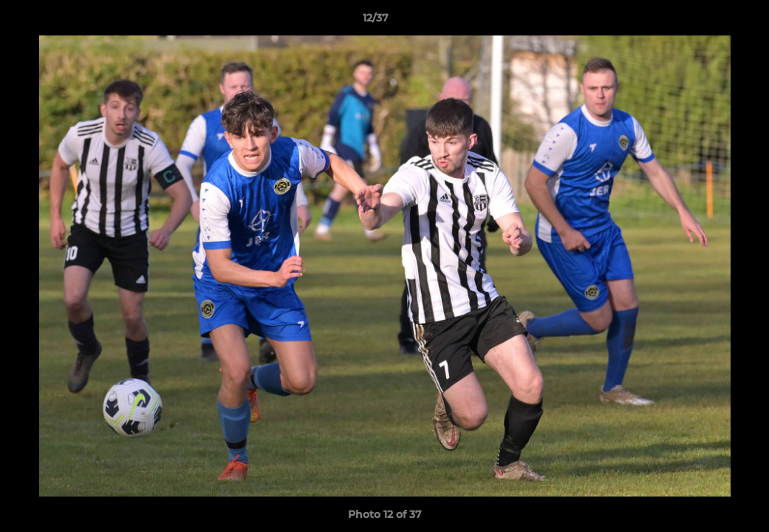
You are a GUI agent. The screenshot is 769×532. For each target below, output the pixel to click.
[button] (707, 21)
